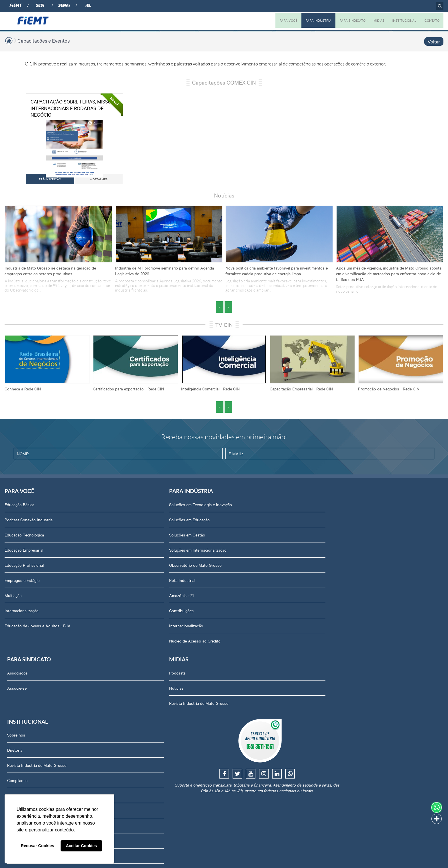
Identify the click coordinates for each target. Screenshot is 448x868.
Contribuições (104, 613)
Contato (349, 659)
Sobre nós (350, 507)
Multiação (13, 598)
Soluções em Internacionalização (120, 552)
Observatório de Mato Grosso (118, 568)
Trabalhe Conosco (357, 628)
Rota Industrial (104, 583)
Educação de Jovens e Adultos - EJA (38, 628)
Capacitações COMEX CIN (224, 82)
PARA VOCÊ (281, 20)
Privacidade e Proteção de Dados (371, 689)
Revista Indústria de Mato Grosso (288, 537)
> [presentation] (228, 307)
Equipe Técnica (355, 598)
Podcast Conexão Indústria (29, 522)
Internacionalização (22, 613)
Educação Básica (19, 507)
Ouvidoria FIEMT (356, 674)
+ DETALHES (100, 179)
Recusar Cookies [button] (38, 846)
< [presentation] (220, 307)
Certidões (350, 719)
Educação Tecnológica (24, 537)
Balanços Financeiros (360, 734)
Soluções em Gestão (109, 537)
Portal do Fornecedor (360, 643)
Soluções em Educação (112, 522)
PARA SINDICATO (348, 20)
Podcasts (266, 507)
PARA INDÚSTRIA (312, 20)
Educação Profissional (24, 568)
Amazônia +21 (104, 598)
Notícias (224, 195)
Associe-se (185, 522)
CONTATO (431, 20)
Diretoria (349, 522)
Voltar (434, 41)
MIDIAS (375, 20)
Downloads (351, 704)
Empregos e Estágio (22, 583)
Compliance (352, 552)
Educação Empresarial (24, 552)
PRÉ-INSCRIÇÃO (52, 179)
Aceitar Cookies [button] (81, 846)
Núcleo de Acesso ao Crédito (117, 643)
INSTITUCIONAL (402, 20)
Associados (185, 507)
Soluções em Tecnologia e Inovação (123, 507)
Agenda (348, 583)
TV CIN (224, 325)
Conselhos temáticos (360, 613)
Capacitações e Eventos (44, 40)
